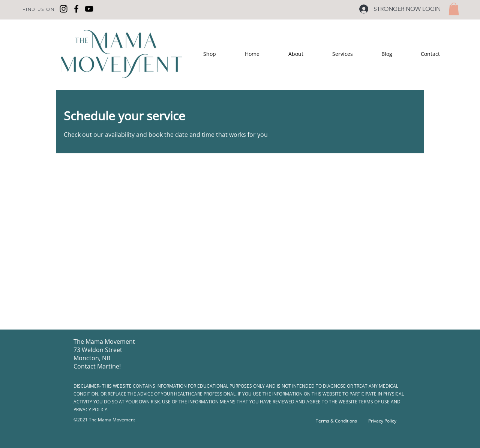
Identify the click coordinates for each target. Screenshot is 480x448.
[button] (454, 9)
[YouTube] (89, 9)
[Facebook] (76, 9)
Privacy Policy (382, 421)
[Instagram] (64, 9)
